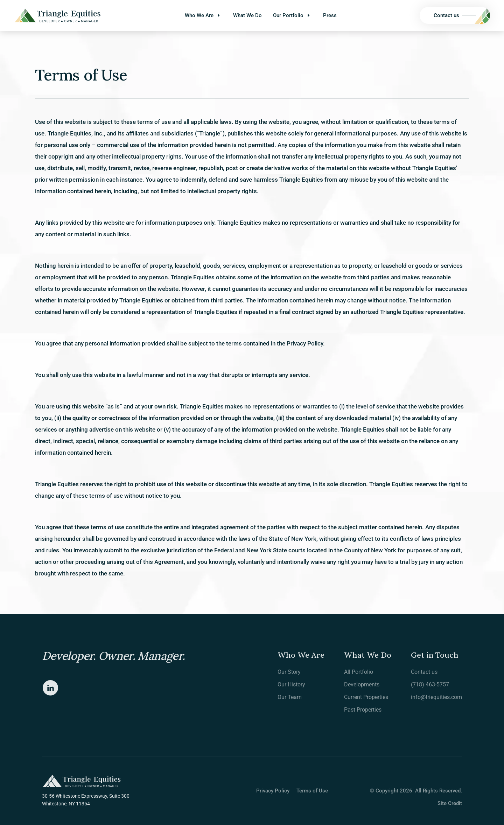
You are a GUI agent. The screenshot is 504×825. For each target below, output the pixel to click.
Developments (362, 684)
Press (330, 15)
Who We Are (199, 15)
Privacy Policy (273, 791)
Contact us (424, 672)
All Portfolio (359, 672)
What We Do (247, 15)
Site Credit (450, 803)
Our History (291, 684)
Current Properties (366, 697)
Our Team (290, 697)
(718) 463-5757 (430, 684)
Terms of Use (312, 791)
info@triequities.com (436, 697)
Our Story (289, 672)
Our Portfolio (288, 15)
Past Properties (363, 710)
